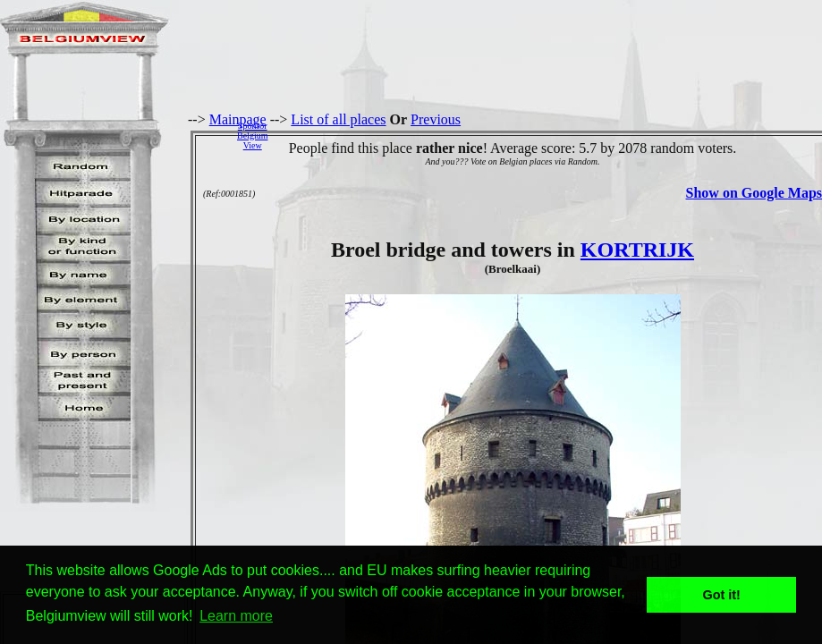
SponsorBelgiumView (252, 136)
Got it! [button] (722, 595)
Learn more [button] (236, 616)
